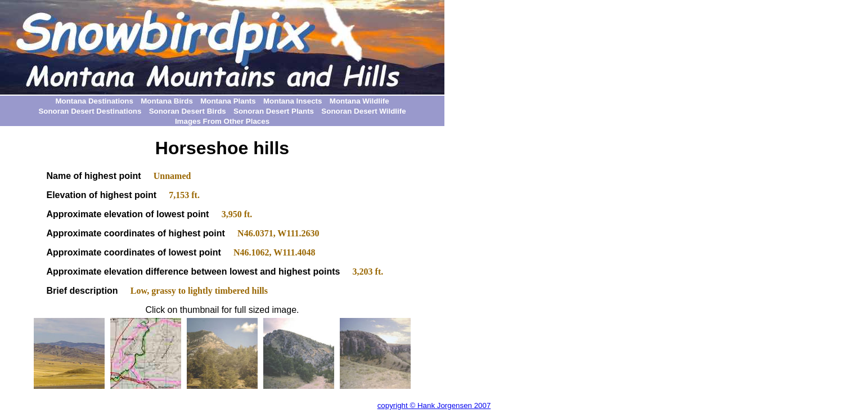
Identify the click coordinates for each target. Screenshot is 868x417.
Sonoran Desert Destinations (90, 111)
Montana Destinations (94, 101)
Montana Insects (293, 101)
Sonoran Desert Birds (188, 111)
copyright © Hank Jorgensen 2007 (434, 405)
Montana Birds (167, 101)
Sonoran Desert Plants (274, 111)
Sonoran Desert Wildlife (363, 111)
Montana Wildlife (359, 101)
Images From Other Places (222, 121)
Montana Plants (228, 101)
